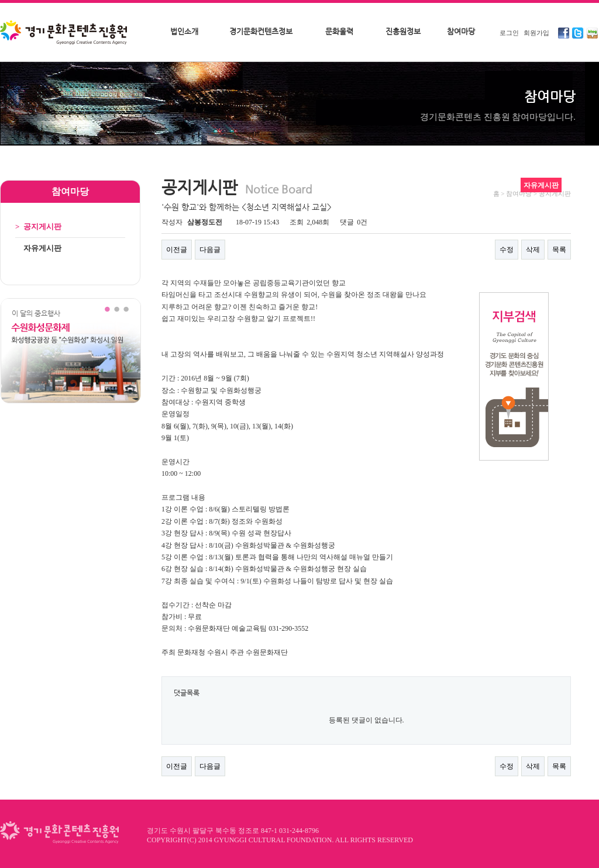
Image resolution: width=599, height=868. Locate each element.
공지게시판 (38, 226)
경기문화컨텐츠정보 (261, 31)
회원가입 (536, 33)
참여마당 (461, 31)
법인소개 (184, 31)
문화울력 (339, 31)
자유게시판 (38, 248)
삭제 (533, 250)
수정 (507, 250)
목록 (559, 250)
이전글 (177, 250)
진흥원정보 (403, 31)
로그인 (509, 33)
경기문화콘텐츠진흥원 (65, 33)
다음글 (210, 250)
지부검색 (514, 376)
